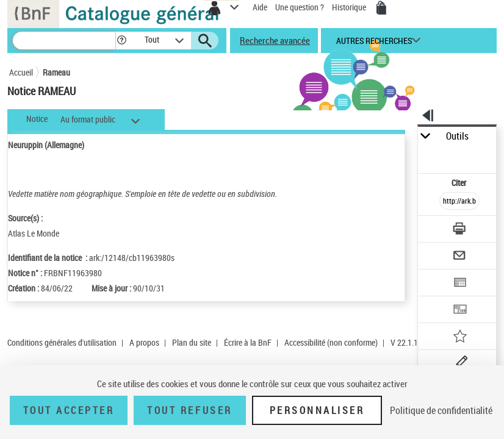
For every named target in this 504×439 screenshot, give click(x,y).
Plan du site (192, 342)
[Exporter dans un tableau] (460, 284)
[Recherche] (64, 41)
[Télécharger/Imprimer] (460, 230)
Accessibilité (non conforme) (331, 342)
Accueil (21, 72)
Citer (460, 183)
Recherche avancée (275, 40)
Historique (350, 7)
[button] (122, 41)
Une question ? (300, 7)
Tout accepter (69, 410)
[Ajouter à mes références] (460, 337)
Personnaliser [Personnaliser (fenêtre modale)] (317, 410)
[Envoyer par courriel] (460, 257)
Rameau (56, 72)
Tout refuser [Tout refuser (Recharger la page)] (189, 410)
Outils (457, 136)
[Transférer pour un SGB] (460, 311)
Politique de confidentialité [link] (441, 410)
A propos (144, 342)
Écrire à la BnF (248, 342)
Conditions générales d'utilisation (62, 342)
